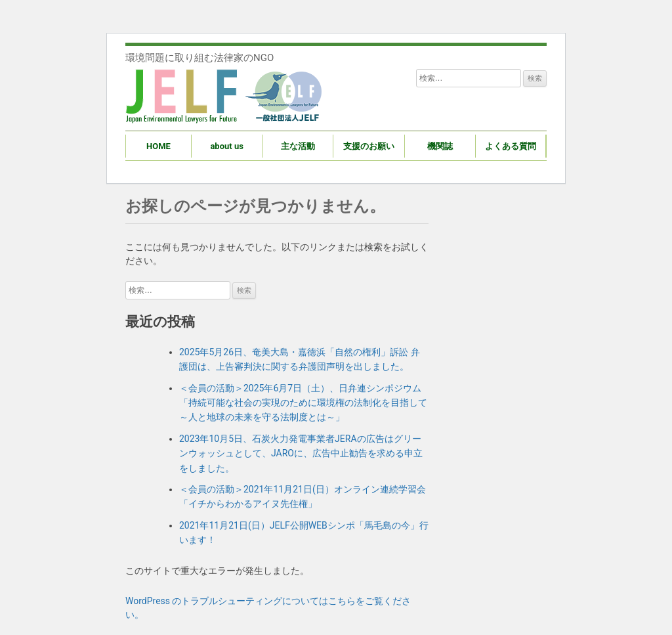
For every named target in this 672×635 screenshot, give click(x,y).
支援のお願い (369, 146)
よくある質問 (511, 146)
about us (226, 146)
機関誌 (440, 146)
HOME (158, 146)
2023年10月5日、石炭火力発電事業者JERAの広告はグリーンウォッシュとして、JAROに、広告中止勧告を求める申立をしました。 (301, 453)
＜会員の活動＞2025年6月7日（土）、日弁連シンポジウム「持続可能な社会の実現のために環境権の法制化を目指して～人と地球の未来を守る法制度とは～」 (303, 403)
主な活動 (298, 146)
